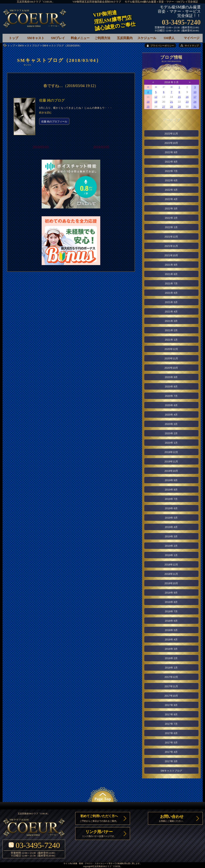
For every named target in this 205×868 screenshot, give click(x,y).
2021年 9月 (171, 265)
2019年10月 (171, 471)
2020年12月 (171, 349)
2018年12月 (171, 565)
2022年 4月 (171, 199)
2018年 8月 (171, 602)
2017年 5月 (171, 743)
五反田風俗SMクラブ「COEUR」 (36, 2)
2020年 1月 (171, 443)
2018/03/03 (40, 147)
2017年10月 (171, 696)
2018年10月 (171, 583)
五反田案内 (125, 38)
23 (187, 102)
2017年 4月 (171, 752)
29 (179, 107)
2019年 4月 (171, 527)
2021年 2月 (171, 330)
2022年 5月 (171, 190)
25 (148, 87)
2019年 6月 (171, 508)
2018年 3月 (171, 649)
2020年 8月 (171, 387)
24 (195, 102)
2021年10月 (171, 255)
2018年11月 (171, 574)
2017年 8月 (171, 714)
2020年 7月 (171, 396)
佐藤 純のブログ (52, 100)
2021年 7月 (171, 284)
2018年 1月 (171, 668)
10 (195, 92)
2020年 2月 (171, 433)
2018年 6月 (171, 621)
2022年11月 (171, 134)
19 (156, 102)
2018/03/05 (101, 147)
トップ (11, 46)
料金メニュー (80, 38)
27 (164, 87)
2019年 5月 (171, 518)
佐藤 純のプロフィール (54, 122)
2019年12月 (171, 452)
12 (156, 97)
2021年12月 (171, 237)
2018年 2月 (171, 658)
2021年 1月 (171, 340)
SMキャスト (36, 38)
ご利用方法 (102, 38)
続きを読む (45, 113)
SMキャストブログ (29, 46)
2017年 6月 (171, 733)
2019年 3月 (171, 536)
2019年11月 (171, 462)
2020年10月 (171, 368)
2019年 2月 (171, 546)
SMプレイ (58, 38)
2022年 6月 (171, 180)
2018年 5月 (171, 630)
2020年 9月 (171, 377)
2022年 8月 (171, 162)
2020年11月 (171, 358)
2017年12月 (171, 677)
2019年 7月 (171, 499)
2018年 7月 (171, 611)
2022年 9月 (171, 152)
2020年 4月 (171, 415)
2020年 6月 (171, 405)
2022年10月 (171, 143)
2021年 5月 (171, 302)
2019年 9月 (171, 480)
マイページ (192, 38)
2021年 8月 (171, 274)
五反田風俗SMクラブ (102, 867)
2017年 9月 (171, 705)
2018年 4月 (171, 640)
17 (195, 97)
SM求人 (169, 38)
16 (187, 97)
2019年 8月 (171, 490)
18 (148, 102)
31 (195, 107)
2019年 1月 (171, 555)
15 (179, 97)
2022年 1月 (171, 227)
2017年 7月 (171, 724)
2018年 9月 (171, 593)
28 (171, 87)
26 (156, 87)
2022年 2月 (171, 218)
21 (171, 102)
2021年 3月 (171, 321)
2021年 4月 (171, 312)
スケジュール (147, 38)
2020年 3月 (171, 424)
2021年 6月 (171, 293)
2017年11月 (171, 686)
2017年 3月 (171, 761)
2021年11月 (171, 246)
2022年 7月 (171, 171)
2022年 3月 (171, 209)
